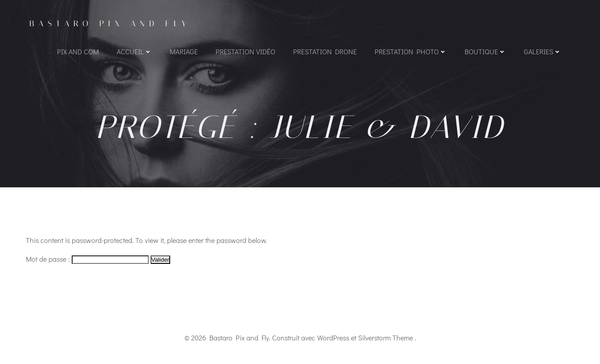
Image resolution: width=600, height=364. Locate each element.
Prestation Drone (325, 51)
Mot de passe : (87, 259)
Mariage (184, 51)
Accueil (134, 51)
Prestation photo (411, 51)
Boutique (485, 51)
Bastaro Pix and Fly (110, 24)
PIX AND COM (78, 51)
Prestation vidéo (245, 51)
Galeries (543, 51)
